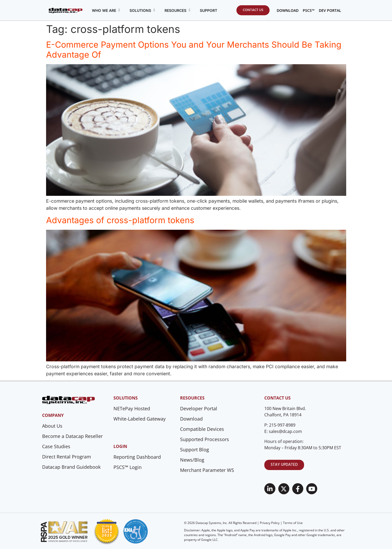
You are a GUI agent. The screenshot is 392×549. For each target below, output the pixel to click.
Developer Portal (199, 408)
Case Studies (56, 446)
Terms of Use (293, 523)
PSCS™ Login (128, 467)
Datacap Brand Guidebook (71, 467)
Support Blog (195, 450)
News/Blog (192, 460)
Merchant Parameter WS (207, 470)
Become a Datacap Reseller (72, 436)
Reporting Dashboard (137, 457)
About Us (52, 426)
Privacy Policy (270, 523)
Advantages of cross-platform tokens (120, 220)
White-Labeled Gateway (140, 419)
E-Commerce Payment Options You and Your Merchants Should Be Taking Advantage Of (194, 50)
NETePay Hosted (132, 408)
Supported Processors (205, 439)
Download (191, 419)
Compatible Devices (202, 429)
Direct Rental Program (67, 457)
